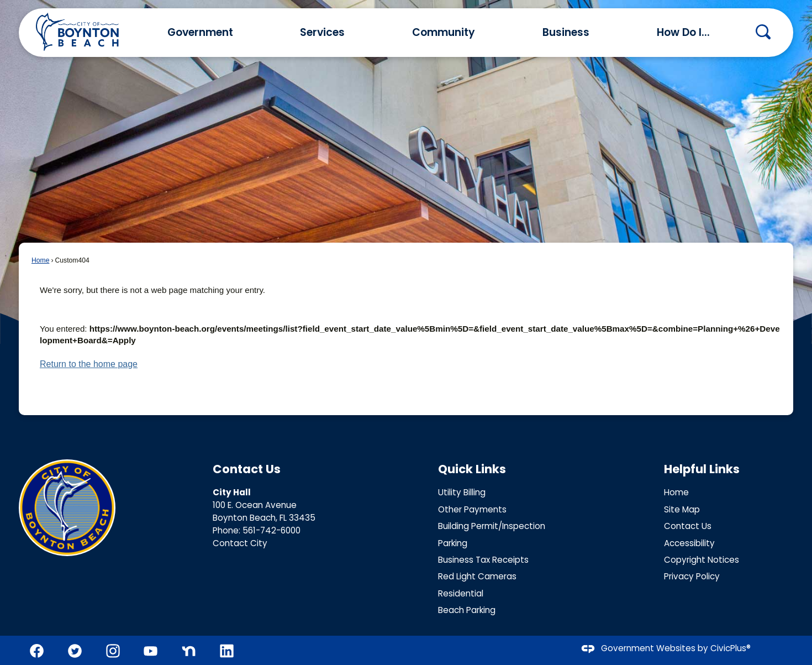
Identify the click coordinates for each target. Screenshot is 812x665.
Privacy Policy (692, 576)
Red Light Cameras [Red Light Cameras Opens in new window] (477, 576)
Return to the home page (89, 364)
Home (40, 260)
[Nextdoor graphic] (189, 651)
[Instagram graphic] (113, 651)
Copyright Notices (702, 560)
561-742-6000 (271, 530)
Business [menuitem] (566, 32)
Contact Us (688, 526)
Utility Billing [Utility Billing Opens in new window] (462, 492)
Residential (461, 593)
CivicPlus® (731, 649)
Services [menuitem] (322, 32)
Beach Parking (467, 610)
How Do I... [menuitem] (683, 32)
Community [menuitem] (444, 32)
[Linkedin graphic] (227, 651)
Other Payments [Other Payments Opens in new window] (472, 509)
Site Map (682, 509)
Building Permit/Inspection (492, 526)
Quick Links (472, 469)
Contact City (240, 543)
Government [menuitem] (200, 32)
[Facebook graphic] (37, 651)
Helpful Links (702, 469)
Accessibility (689, 543)
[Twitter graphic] (75, 651)
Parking (453, 543)
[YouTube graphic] (151, 651)
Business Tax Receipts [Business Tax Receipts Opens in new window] (483, 560)
